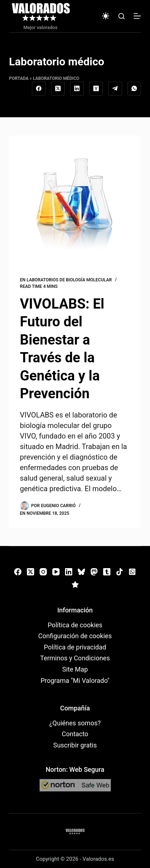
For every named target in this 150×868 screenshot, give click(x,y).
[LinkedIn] (77, 89)
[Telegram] (115, 89)
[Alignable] (75, 584)
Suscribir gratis (75, 745)
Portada (19, 78)
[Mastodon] (94, 572)
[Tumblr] (107, 572)
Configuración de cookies (75, 636)
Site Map (75, 669)
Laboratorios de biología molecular (69, 280)
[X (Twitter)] (58, 89)
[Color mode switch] (106, 16)
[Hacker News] (96, 89)
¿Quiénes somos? (75, 723)
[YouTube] (56, 572)
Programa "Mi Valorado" (75, 680)
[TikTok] (119, 572)
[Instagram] (43, 572)
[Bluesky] (81, 572)
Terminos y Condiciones (75, 658)
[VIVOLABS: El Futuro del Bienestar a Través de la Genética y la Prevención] (75, 201)
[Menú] (137, 16)
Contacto (75, 734)
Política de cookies (75, 625)
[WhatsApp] (134, 89)
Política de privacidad (75, 647)
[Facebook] (39, 89)
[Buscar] (121, 16)
